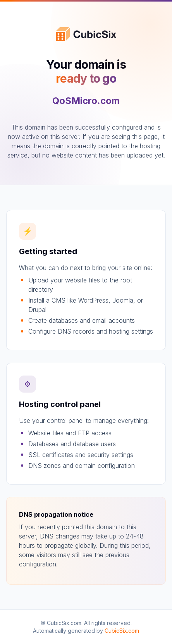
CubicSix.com (122, 631)
